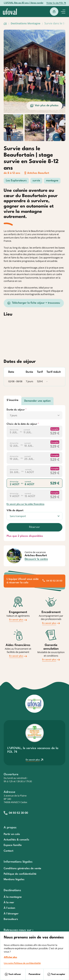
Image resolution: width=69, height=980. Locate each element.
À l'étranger (11, 914)
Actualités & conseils (16, 840)
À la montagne (13, 897)
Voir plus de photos (44, 106)
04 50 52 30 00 (52, 581)
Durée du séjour (16, 410)
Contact (8, 851)
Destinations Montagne (25, 23)
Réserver (34, 527)
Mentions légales (14, 880)
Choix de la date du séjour (22, 424)
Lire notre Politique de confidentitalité (22, 963)
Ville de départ (15, 510)
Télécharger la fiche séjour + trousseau (34, 303)
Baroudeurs (11, 919)
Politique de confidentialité (20, 874)
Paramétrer (35, 974)
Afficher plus (10, 957)
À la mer (9, 903)
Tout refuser (13, 974)
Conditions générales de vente (22, 869)
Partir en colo (12, 834)
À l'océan (9, 908)
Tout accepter (56, 974)
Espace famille (13, 845)
